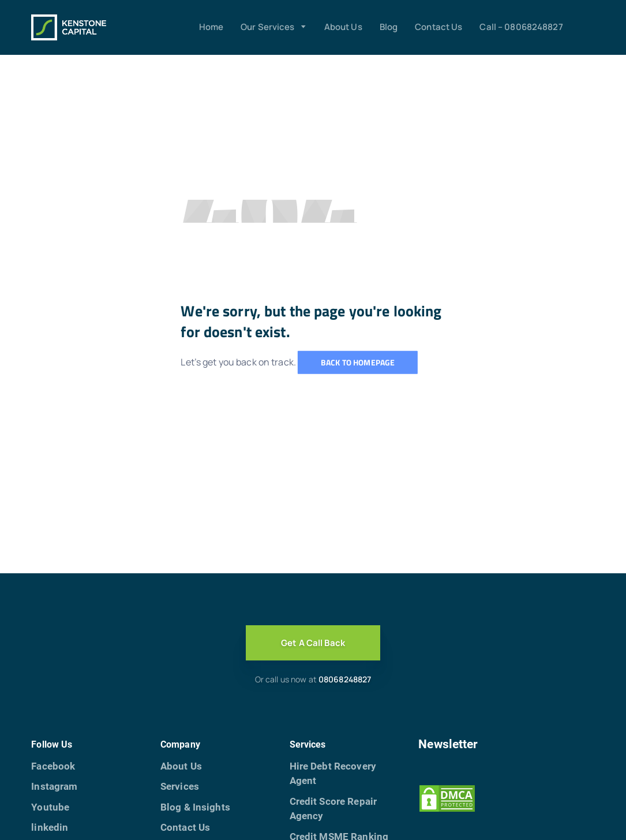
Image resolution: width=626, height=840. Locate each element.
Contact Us (438, 27)
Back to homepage (358, 362)
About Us (343, 27)
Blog (389, 27)
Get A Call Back (313, 643)
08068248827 (345, 679)
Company (180, 744)
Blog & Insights (195, 807)
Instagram (54, 786)
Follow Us (52, 744)
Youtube (50, 807)
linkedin (50, 827)
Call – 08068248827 (521, 27)
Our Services (268, 27)
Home (211, 27)
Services (180, 786)
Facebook (53, 766)
